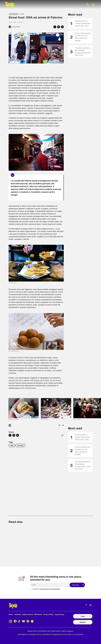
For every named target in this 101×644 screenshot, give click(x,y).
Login (83, 616)
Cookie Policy (59, 614)
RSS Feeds (38, 614)
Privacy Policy (48, 614)
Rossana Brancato (16, 27)
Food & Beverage (14, 14)
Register (83, 622)
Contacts (18, 614)
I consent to (46, 589)
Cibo (12, 445)
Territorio (20, 445)
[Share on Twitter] (59, 27)
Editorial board (28, 614)
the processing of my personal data (50, 589)
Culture (22, 14)
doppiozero (70, 631)
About (11, 614)
